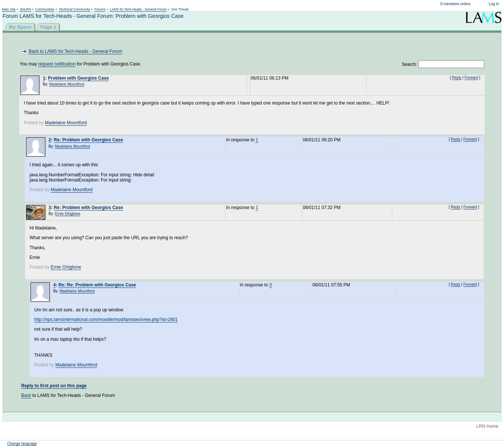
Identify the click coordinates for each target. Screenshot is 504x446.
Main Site (9, 9)
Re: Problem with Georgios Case (89, 140)
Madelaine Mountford (67, 84)
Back (26, 395)
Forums (100, 9)
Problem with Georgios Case (78, 78)
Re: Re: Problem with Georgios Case (97, 285)
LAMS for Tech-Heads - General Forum (138, 9)
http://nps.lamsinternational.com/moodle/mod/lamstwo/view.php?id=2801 (106, 320)
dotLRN (25, 9)
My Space (20, 27)
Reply (457, 78)
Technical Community (74, 9)
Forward (471, 78)
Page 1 (49, 27)
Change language (22, 444)
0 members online (455, 4)
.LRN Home (487, 426)
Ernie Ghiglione (68, 214)
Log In (494, 4)
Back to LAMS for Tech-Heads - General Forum (76, 51)
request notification (57, 64)
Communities (45, 9)
